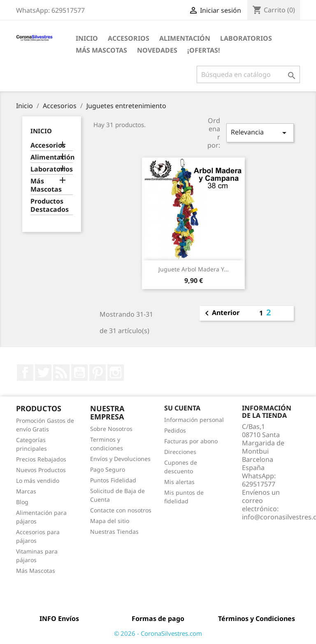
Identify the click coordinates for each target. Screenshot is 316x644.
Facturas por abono (191, 441)
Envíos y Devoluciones (120, 459)
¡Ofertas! (204, 50)
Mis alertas (179, 482)
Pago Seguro (108, 469)
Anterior (221, 313)
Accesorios (129, 38)
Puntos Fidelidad (113, 480)
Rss (61, 373)
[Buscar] (248, 74)
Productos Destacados (50, 205)
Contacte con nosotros (121, 510)
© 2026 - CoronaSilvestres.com (158, 633)
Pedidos (175, 430)
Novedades (157, 50)
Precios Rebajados (41, 459)
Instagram (116, 373)
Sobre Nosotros (111, 429)
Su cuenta (182, 408)
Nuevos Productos (41, 470)
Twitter (43, 373)
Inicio (87, 38)
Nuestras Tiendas (114, 532)
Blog (22, 502)
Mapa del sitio (110, 521)
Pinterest (98, 373)
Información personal (194, 420)
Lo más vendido (38, 481)
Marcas (26, 491)
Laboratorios (246, 38)
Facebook (25, 373)
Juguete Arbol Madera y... (194, 269)
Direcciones (180, 452)
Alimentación (185, 38)
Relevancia (260, 133)
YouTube (79, 373)
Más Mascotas (101, 50)
